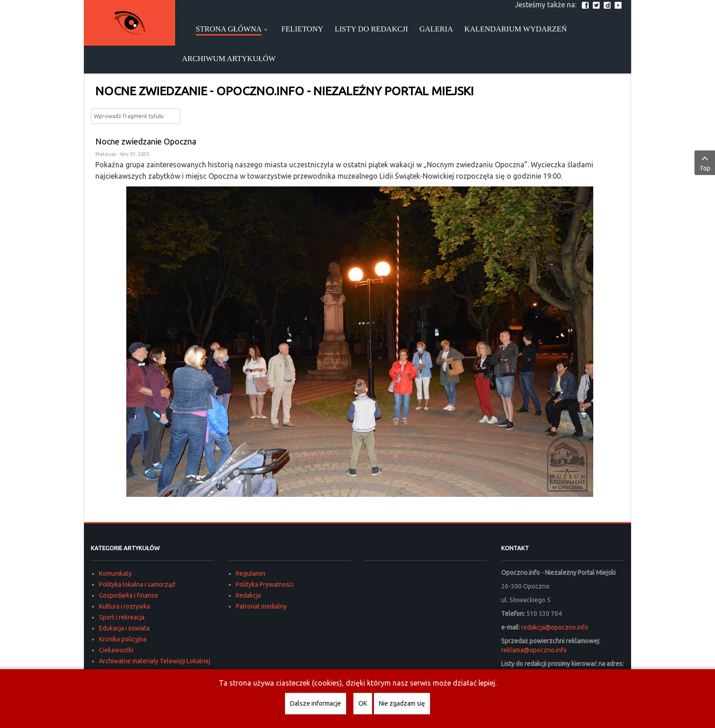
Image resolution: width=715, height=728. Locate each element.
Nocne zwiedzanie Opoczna (146, 141)
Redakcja (248, 595)
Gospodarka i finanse (129, 595)
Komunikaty (115, 573)
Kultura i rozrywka (124, 606)
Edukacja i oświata (124, 628)
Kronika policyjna (123, 639)
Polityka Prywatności (265, 584)
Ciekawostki (116, 650)
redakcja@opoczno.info (555, 627)
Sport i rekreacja (122, 617)
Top (705, 162)
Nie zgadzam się (402, 703)
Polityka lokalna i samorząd (137, 584)
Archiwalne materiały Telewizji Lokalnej (155, 661)
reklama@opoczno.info (534, 650)
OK (363, 703)
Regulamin (251, 573)
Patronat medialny (261, 606)
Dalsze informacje (316, 703)
